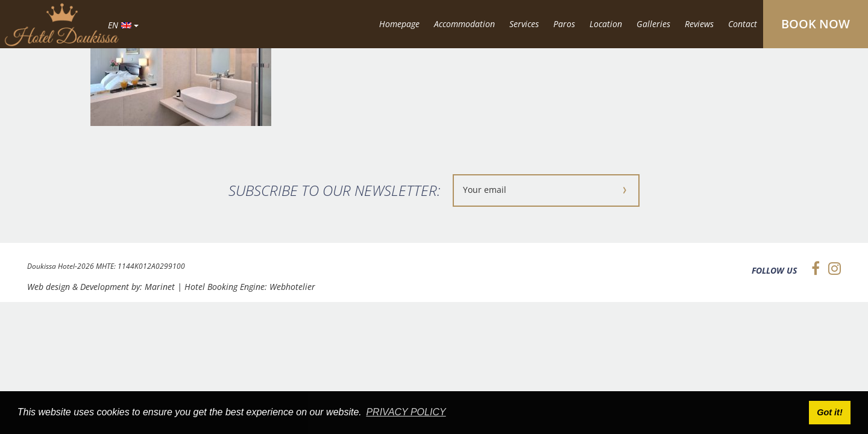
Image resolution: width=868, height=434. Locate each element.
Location (606, 24)
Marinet (160, 287)
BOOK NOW (816, 24)
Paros (564, 24)
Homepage (399, 24)
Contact (743, 24)
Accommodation (464, 24)
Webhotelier (292, 287)
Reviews (699, 24)
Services (524, 24)
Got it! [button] (829, 412)
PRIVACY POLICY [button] (406, 412)
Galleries (653, 24)
